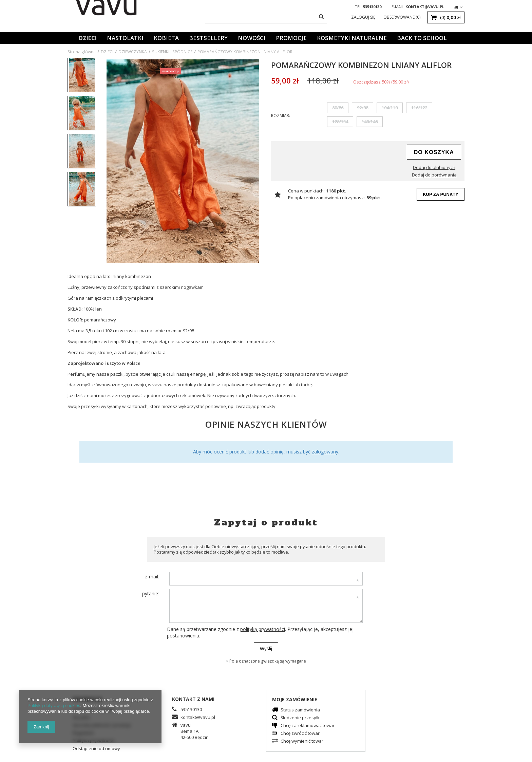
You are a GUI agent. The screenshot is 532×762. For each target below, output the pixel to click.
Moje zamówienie (295, 699)
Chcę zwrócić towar (300, 734)
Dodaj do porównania (434, 175)
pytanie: (151, 593)
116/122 (419, 108)
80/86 (338, 108)
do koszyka (434, 152)
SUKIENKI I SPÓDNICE (172, 52)
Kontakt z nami (193, 699)
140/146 (370, 122)
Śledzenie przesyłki (301, 718)
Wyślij (266, 649)
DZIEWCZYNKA (133, 52)
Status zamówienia (300, 710)
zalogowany (325, 452)
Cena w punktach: (306, 191)
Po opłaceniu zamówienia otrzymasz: (326, 198)
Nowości (252, 38)
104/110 (390, 108)
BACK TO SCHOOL (422, 38)
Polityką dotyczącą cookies (54, 705)
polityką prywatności (263, 629)
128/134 (340, 122)
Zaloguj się (364, 17)
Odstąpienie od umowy (96, 749)
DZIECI (88, 38)
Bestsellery (208, 38)
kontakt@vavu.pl (425, 7)
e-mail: (152, 577)
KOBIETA (166, 38)
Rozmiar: (281, 116)
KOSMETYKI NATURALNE (352, 38)
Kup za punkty (441, 194)
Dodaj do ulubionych (434, 168)
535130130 (372, 7)
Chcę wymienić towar (302, 741)
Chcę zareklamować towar (308, 726)
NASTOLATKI (125, 38)
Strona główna (82, 52)
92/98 (363, 108)
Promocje (291, 38)
